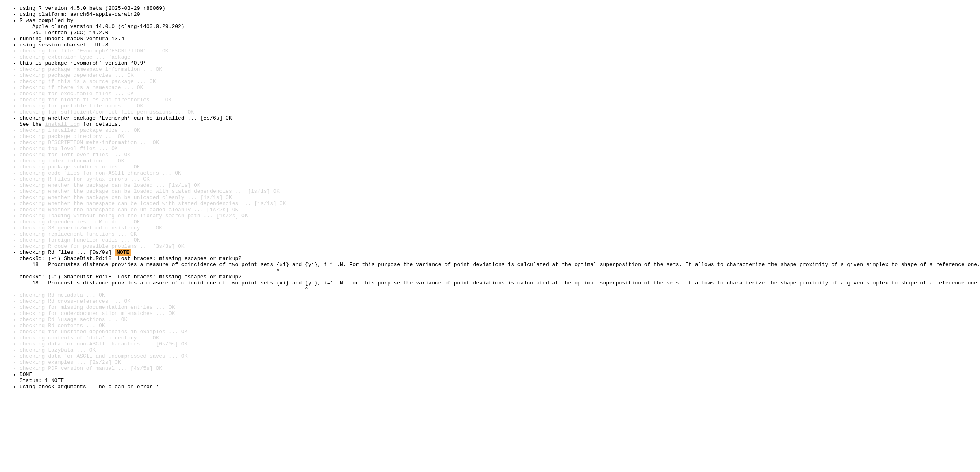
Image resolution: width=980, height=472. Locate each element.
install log (62, 148)
